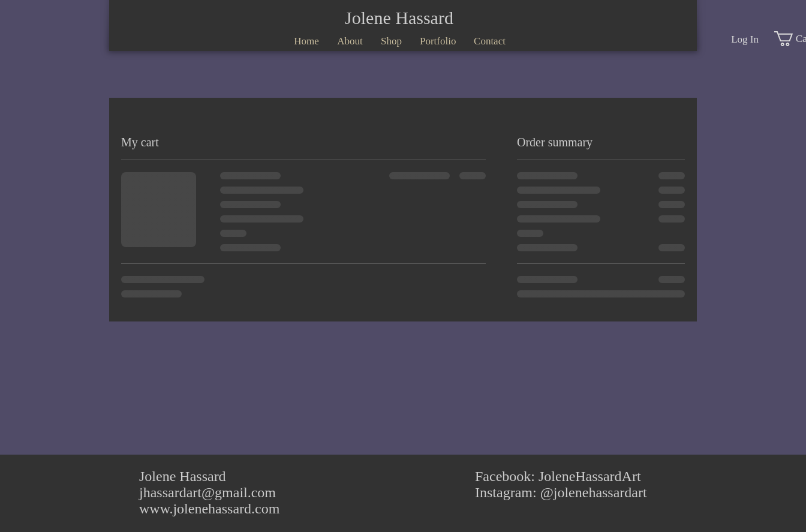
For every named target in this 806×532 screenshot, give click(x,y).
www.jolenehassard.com (209, 509)
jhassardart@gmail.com (207, 492)
